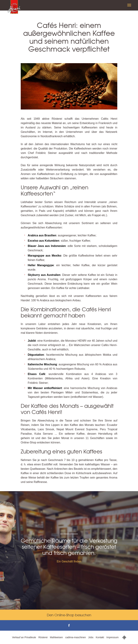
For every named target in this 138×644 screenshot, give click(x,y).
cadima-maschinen (76, 637)
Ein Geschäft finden (69, 561)
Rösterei (43, 637)
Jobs (91, 637)
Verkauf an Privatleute (24, 637)
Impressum (112, 637)
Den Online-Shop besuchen (69, 615)
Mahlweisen (56, 637)
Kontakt (100, 637)
